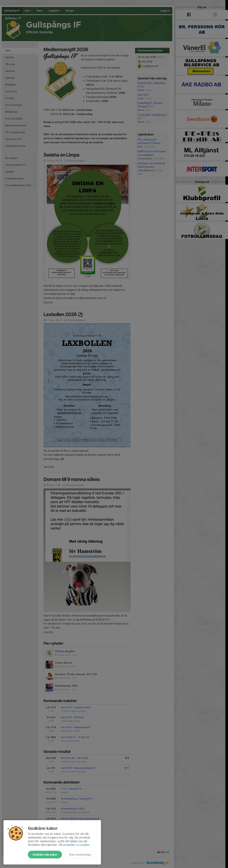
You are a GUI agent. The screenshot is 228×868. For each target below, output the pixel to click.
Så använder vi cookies (74, 845)
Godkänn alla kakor (45, 855)
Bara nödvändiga (80, 855)
